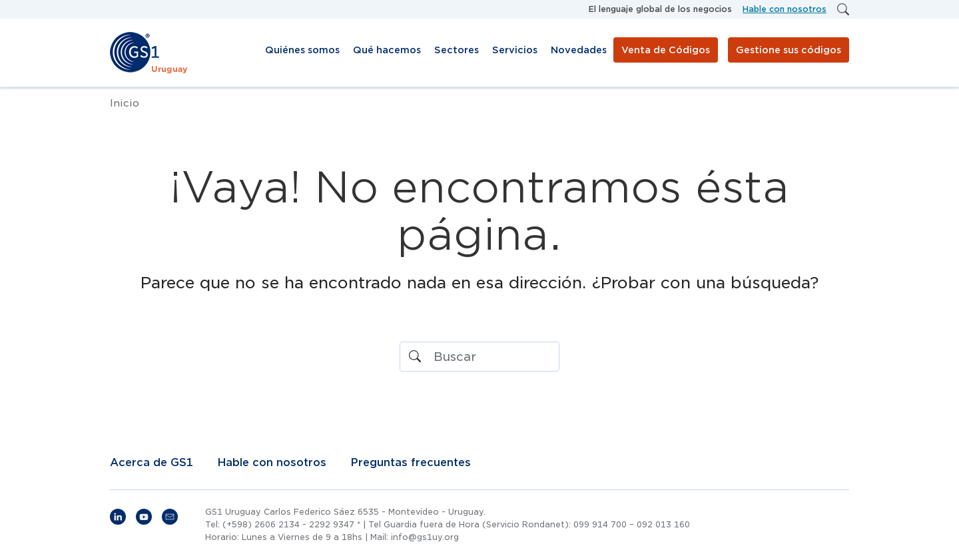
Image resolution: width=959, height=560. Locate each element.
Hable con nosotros (785, 9)
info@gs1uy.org (425, 537)
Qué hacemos (387, 50)
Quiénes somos (302, 50)
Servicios (515, 50)
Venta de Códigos (666, 50)
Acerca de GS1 (152, 463)
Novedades (579, 50)
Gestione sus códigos (789, 50)
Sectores (457, 50)
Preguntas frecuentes (411, 463)
